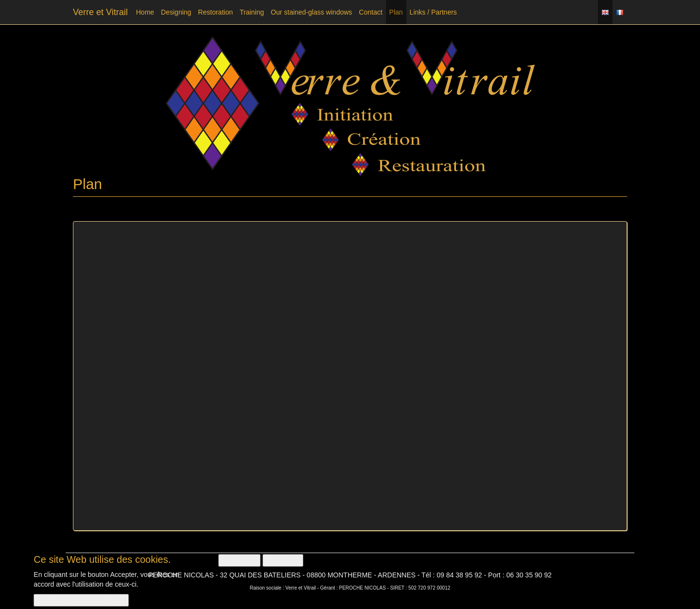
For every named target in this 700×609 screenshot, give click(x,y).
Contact (370, 12)
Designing (176, 12)
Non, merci (283, 560)
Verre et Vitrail (100, 12)
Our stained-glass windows (311, 12)
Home (145, 12)
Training (252, 12)
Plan (396, 12)
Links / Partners (433, 12)
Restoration (215, 12)
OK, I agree (240, 560)
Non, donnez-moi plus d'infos (81, 600)
